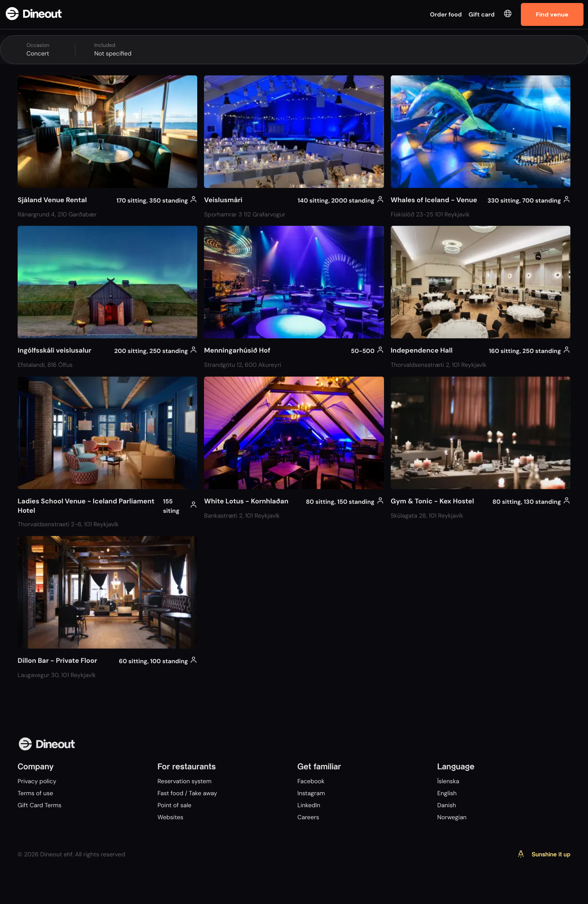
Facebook (311, 781)
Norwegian (452, 817)
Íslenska (448, 781)
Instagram (311, 793)
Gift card (482, 14)
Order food (446, 14)
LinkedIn (309, 805)
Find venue (552, 14)
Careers (308, 817)
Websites (170, 817)
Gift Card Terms (40, 805)
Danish (447, 805)
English (447, 793)
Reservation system (184, 781)
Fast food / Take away (187, 793)
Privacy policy (37, 781)
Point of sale (174, 805)
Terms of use (35, 793)
